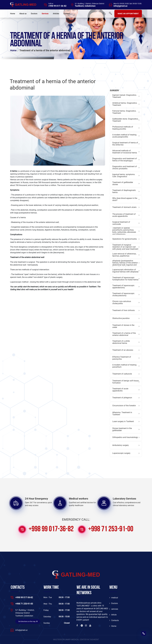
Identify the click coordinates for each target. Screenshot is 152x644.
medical (114, 598)
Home (13, 14)
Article (113, 615)
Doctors (34, 14)
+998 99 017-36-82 (57, 6)
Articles (56, 14)
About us (23, 14)
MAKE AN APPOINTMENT (128, 14)
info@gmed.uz (120, 6)
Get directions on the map (28, 621)
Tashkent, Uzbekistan (85, 6)
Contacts (114, 620)
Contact (67, 14)
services (114, 609)
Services (45, 14)
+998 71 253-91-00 (111, 529)
